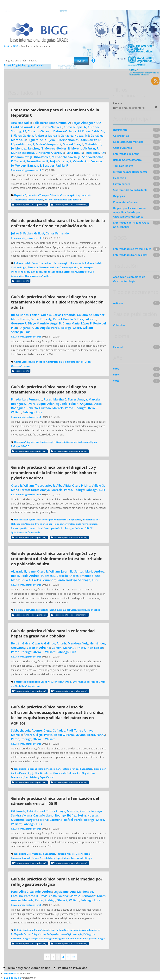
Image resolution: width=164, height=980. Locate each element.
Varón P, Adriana (38, 648)
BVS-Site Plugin (13, 978)
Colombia (119, 325)
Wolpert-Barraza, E (28, 165)
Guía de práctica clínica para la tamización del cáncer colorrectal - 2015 (55, 801)
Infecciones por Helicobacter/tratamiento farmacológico (66, 524)
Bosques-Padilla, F (55, 165)
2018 (116, 381)
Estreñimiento (122, 184)
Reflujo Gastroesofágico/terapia (64, 934)
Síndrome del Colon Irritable (130, 190)
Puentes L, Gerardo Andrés (60, 576)
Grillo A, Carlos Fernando (51, 233)
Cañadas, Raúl (63, 730)
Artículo (118, 303)
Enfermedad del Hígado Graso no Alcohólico (131, 225)
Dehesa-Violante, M (67, 131)
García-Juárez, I (49, 136)
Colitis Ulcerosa (123, 148)
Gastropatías (121, 136)
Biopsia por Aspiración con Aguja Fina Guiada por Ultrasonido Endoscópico (129, 212)
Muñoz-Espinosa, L (24, 153)
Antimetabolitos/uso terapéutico (63, 200)
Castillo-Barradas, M (25, 127)
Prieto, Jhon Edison (90, 648)
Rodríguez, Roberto (24, 408)
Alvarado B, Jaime (23, 571)
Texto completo (21, 281)
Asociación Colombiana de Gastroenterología (129, 279)
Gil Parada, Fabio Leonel (28, 811)
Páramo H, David (36, 896)
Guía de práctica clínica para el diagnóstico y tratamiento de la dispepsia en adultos (54, 389)
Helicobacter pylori (24, 520)
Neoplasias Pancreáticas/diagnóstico (35, 769)
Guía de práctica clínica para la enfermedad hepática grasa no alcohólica (53, 633)
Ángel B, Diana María (65, 323)
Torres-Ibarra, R (37, 161)
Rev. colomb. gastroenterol (26, 170)
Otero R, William (22, 485)
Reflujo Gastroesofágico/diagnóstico (34, 930)
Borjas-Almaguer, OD (86, 123)
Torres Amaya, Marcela (84, 399)
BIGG (16, 46)
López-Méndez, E (23, 144)
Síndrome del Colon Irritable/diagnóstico (78, 610)
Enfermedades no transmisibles (132, 249)
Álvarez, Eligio (33, 735)
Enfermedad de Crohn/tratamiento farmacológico (42, 263)
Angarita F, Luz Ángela (34, 328)
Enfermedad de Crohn (126, 154)
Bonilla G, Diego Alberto (80, 319)
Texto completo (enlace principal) (29, 205)
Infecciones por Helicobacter (130, 172)
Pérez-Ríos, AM (95, 153)
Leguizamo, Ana (65, 892)
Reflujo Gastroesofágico (127, 160)
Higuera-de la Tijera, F (43, 140)
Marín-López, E (73, 144)
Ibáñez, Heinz (77, 815)
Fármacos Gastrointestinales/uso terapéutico (53, 267)
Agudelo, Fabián (67, 404)
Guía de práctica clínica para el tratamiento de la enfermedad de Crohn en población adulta (58, 223)
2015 (116, 369)
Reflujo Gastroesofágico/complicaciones (78, 930)
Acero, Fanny (96, 735)
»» (74, 957)
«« (47, 957)
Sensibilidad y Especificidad (39, 777)
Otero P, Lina (81, 485)
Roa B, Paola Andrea (25, 576)
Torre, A (20, 161)
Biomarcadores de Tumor (25, 858)
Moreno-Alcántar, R (85, 148)
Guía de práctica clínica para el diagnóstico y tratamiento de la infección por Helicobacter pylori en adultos (54, 473)
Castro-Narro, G (51, 127)
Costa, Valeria (58, 896)
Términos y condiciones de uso (29, 968)
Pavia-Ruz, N (74, 153)
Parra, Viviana (76, 735)
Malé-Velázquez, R (49, 144)
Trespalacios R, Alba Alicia (53, 485)
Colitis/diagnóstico (73, 362)
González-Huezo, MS (75, 136)
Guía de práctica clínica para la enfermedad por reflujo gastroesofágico (57, 882)
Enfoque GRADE (20, 446)
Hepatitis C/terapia (38, 195)
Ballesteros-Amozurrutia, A (51, 123)
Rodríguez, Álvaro (23, 404)
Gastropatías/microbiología (59, 528)
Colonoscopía (83, 854)
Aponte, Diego (41, 730)
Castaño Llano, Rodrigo (50, 815)
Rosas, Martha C (55, 399)
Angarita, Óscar (91, 404)
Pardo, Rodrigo (61, 328)
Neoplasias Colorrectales (128, 142)
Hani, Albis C (20, 892)
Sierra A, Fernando (82, 896)
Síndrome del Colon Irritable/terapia (34, 610)
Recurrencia (77, 263)
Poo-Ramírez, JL (22, 157)
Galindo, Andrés (55, 643)
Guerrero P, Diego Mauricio (30, 323)
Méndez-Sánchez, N (29, 148)
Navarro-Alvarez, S (51, 153)
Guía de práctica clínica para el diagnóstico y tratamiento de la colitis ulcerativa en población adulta (57, 302)
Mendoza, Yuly (78, 643)
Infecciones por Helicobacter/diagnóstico (59, 520)
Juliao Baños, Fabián (25, 315)
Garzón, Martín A (63, 648)
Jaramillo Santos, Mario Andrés (83, 571)
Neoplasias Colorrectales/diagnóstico (35, 854)
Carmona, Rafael (61, 820)
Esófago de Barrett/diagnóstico (28, 934)
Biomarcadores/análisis (38, 276)
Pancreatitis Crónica (125, 202)
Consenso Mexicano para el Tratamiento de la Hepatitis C (55, 112)
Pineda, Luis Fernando (27, 399)
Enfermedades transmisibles (130, 255)
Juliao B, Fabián (22, 233)
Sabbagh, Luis (21, 332)
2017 (116, 375)
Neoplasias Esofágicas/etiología (87, 938)
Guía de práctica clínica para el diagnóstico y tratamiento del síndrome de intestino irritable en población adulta (57, 559)
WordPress (10, 973)
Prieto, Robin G (54, 735)
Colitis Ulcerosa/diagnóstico (30, 362)
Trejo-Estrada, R (61, 161)
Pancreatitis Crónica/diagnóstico (74, 769)
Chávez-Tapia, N (75, 127)
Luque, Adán (46, 404)
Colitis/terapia (54, 362)
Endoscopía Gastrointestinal (27, 528)
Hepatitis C (20, 195)
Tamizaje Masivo (66, 854)
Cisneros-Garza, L (40, 131)
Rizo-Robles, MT (45, 157)
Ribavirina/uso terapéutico (65, 195)
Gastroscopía (47, 442)
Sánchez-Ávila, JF (69, 157)
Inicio (7, 46)
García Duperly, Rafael (46, 319)
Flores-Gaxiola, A (25, 136)
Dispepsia (119, 196)
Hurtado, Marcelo (51, 408)
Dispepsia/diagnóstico (26, 442)
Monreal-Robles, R (57, 148)
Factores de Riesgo (82, 858)
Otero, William (83, 328)
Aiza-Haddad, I (21, 123)
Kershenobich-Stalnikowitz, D (80, 140)
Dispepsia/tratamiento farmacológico (76, 442)
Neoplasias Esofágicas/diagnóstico (50, 938)
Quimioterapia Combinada (26, 532)
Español (118, 347)
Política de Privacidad (73, 968)
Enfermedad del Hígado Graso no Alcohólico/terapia (43, 682)
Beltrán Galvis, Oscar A (27, 643)
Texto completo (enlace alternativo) (69, 205)
